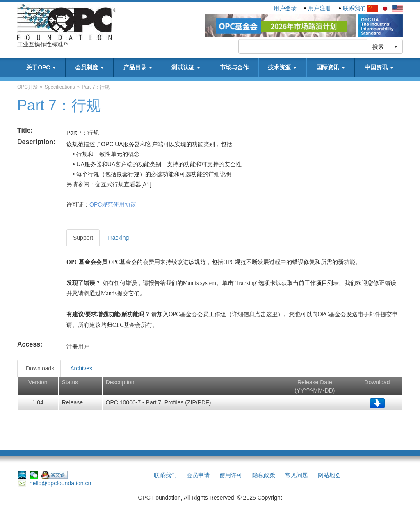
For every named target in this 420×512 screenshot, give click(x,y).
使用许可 (231, 475)
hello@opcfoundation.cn (55, 483)
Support (83, 238)
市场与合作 (234, 67)
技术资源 (282, 67)
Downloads (40, 368)
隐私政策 (264, 475)
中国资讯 (379, 67)
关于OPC (41, 67)
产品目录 (138, 67)
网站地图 (329, 475)
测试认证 (186, 67)
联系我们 (354, 8)
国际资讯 (331, 67)
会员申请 (198, 475)
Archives (81, 368)
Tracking (118, 238)
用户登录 (285, 8)
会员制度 (89, 67)
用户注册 (320, 8)
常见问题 (297, 475)
